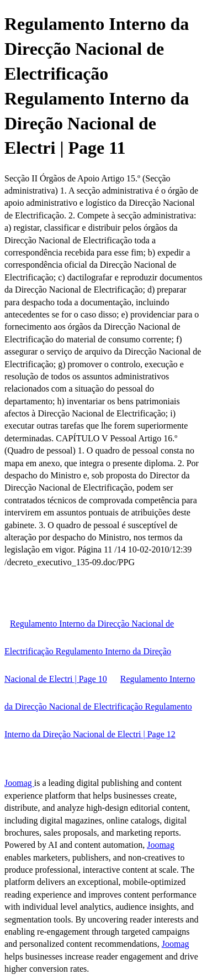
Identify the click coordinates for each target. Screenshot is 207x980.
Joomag (19, 783)
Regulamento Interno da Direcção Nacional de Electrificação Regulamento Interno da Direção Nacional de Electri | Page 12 (100, 707)
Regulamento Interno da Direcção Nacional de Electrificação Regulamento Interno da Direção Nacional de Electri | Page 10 (89, 651)
